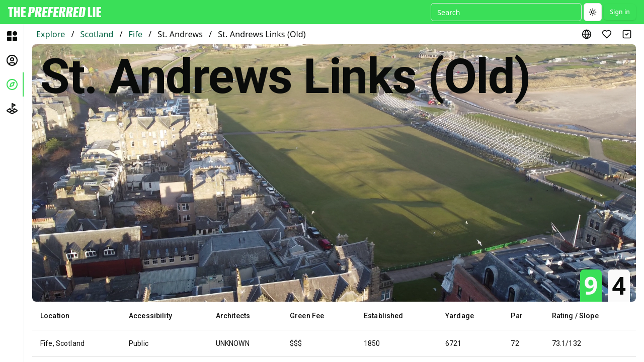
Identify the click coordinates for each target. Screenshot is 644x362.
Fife (136, 34)
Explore (51, 34)
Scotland (97, 34)
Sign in (620, 12)
